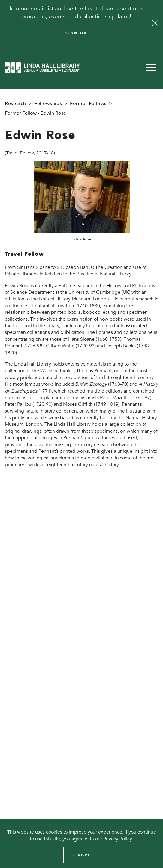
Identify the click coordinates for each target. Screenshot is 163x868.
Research (15, 104)
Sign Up (76, 33)
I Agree (84, 855)
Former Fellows (88, 104)
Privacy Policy (118, 839)
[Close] (155, 23)
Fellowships (48, 104)
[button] (151, 68)
